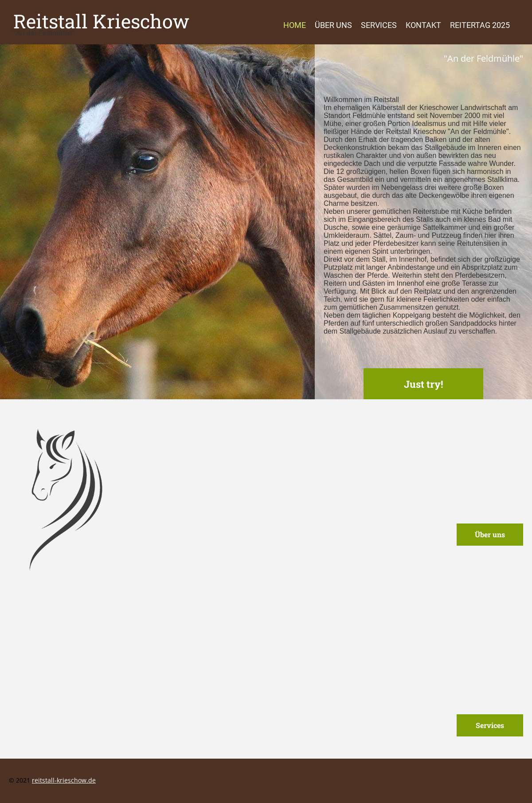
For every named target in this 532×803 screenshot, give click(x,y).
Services (379, 25)
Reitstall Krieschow (101, 21)
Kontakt (423, 25)
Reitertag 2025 (480, 25)
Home (295, 25)
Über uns (333, 25)
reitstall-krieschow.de (64, 780)
